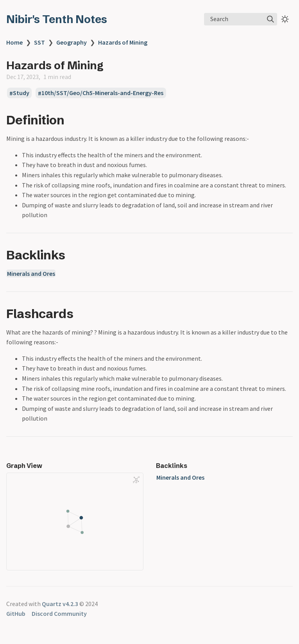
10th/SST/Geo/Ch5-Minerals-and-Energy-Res (102, 93)
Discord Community (59, 613)
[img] (270, 19)
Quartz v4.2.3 (60, 604)
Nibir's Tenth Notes (57, 19)
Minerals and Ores (31, 273)
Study (21, 93)
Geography (72, 42)
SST (39, 42)
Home (14, 42)
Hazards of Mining (123, 42)
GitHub (16, 613)
